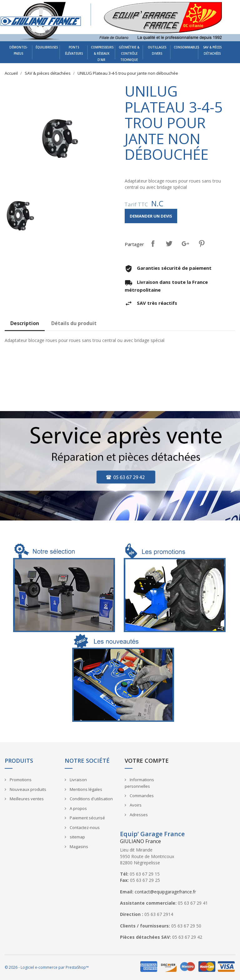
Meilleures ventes (26, 799)
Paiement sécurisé (87, 818)
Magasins (78, 847)
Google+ (185, 244)
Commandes (141, 796)
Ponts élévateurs (74, 50)
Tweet (169, 244)
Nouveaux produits (27, 789)
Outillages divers (157, 50)
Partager (153, 244)
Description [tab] (25, 323)
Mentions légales (85, 789)
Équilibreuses (47, 47)
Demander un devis (151, 216)
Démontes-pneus (19, 50)
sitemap (77, 837)
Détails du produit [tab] (74, 323)
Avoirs (135, 805)
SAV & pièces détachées (212, 50)
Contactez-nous (84, 827)
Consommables (186, 47)
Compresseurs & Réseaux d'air (102, 54)
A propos (78, 808)
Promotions (20, 780)
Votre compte (147, 761)
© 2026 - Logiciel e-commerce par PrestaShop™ (47, 967)
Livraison (78, 780)
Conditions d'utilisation (91, 799)
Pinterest (202, 244)
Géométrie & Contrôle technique (129, 54)
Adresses (138, 815)
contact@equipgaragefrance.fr (165, 892)
